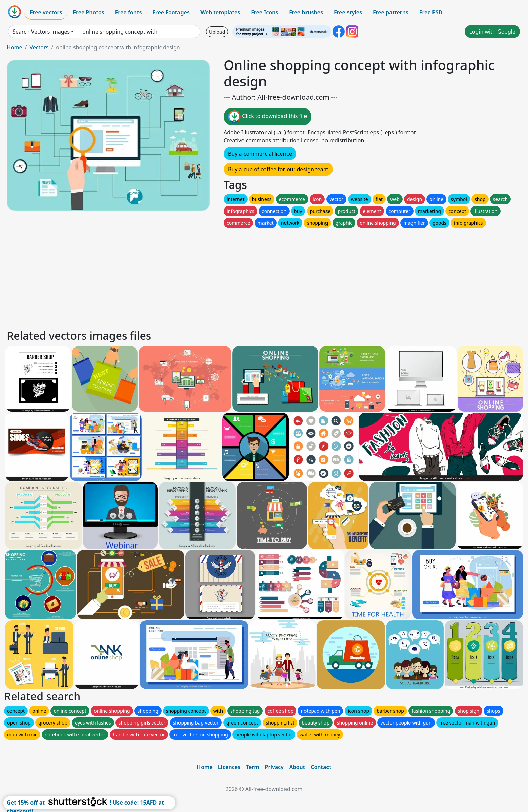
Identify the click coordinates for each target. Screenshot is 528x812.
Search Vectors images (41, 32)
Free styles (348, 12)
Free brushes (306, 12)
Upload (217, 32)
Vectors (39, 47)
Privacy (274, 767)
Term (253, 767)
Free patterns (391, 12)
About (297, 767)
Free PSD (431, 12)
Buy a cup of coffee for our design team (278, 169)
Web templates (220, 12)
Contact (321, 767)
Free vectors (46, 12)
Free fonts (129, 12)
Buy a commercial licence (260, 154)
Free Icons (265, 12)
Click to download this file (267, 117)
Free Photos (88, 12)
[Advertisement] (209, 277)
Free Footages (171, 12)
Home (15, 47)
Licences (229, 767)
